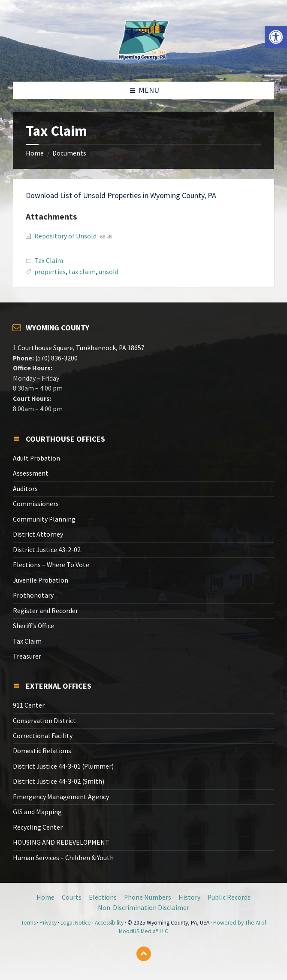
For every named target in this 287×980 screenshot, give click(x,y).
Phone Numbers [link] (148, 897)
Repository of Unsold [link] (66, 236)
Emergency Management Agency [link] (61, 797)
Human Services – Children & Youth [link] (63, 858)
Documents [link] (69, 153)
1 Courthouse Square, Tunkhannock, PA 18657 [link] (79, 348)
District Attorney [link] (38, 534)
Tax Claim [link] (49, 261)
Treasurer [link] (27, 656)
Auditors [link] (25, 489)
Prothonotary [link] (33, 595)
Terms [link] (28, 923)
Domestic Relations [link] (42, 751)
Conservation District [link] (44, 721)
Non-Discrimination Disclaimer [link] (143, 908)
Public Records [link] (229, 897)
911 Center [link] (29, 705)
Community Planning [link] (44, 519)
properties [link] (50, 272)
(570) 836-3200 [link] (56, 358)
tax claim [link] (82, 272)
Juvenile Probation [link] (41, 580)
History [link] (189, 897)
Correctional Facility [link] (43, 736)
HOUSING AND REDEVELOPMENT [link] (61, 842)
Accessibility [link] (109, 923)
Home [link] (35, 153)
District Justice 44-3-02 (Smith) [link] (59, 781)
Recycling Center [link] (38, 827)
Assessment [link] (31, 473)
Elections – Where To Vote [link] (51, 565)
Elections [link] (103, 897)
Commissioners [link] (36, 504)
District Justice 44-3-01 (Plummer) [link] (63, 766)
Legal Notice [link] (76, 923)
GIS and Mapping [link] (37, 812)
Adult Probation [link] (36, 458)
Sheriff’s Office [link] (33, 626)
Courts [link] (72, 897)
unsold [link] (109, 272)
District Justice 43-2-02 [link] (47, 550)
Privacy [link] (48, 923)
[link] (276, 37)
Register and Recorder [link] (45, 611)
